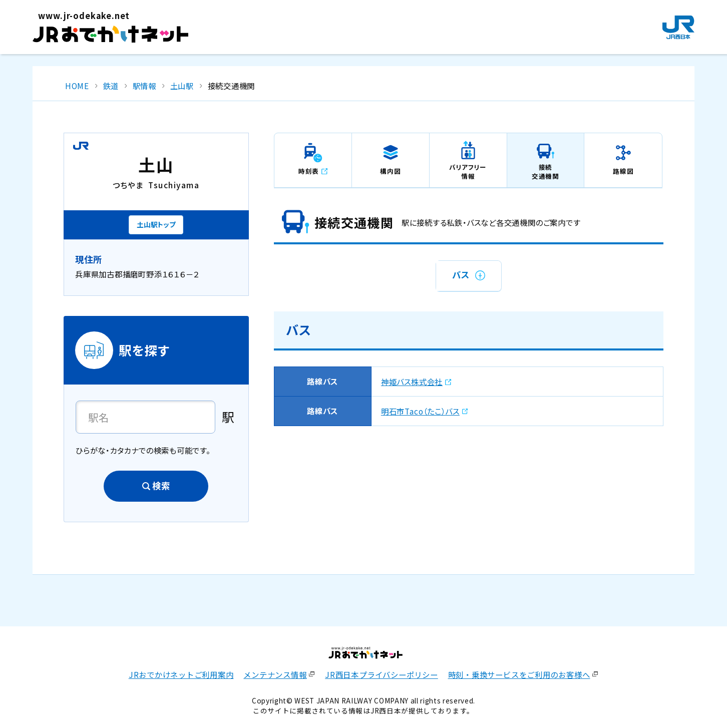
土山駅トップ (156, 224)
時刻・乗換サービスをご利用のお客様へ (519, 674)
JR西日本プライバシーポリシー (382, 674)
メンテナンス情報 (275, 674)
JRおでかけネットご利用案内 (181, 674)
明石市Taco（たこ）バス (420, 411)
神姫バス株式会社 (412, 382)
